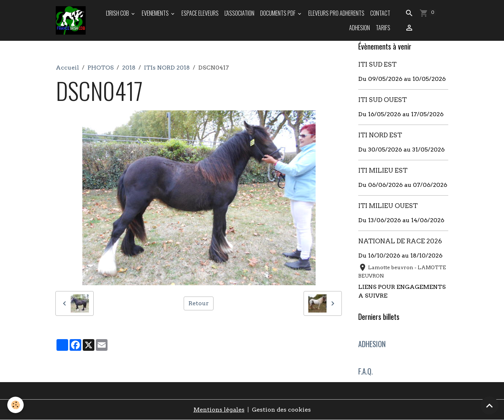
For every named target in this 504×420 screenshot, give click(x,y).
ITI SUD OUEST (382, 100)
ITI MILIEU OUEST (388, 206)
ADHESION (360, 28)
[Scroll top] (489, 405)
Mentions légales (219, 410)
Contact (380, 13)
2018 (129, 68)
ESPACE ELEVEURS (200, 13)
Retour (199, 303)
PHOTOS (101, 68)
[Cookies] (15, 405)
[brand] (71, 21)
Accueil (67, 68)
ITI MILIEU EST (383, 170)
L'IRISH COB (118, 13)
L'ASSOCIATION (239, 13)
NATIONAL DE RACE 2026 (400, 241)
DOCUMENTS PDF (278, 13)
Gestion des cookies (281, 410)
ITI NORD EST (380, 135)
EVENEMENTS (156, 13)
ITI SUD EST (377, 64)
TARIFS (383, 28)
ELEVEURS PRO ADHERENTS (336, 13)
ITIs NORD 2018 (167, 68)
